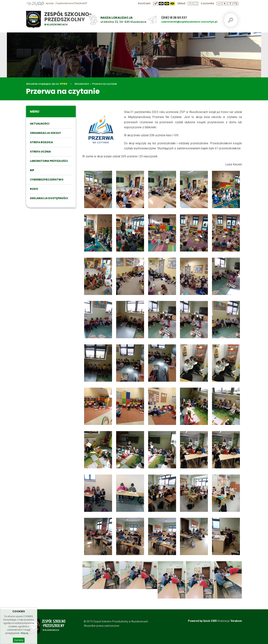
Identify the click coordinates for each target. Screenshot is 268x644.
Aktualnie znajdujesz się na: (47, 84)
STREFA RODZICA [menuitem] (41, 142)
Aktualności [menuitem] (40, 124)
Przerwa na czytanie (105, 84)
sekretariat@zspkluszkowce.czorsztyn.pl (189, 22)
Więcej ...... (26, 637)
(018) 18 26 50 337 (174, 18)
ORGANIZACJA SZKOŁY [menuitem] (45, 133)
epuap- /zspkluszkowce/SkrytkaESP (57, 3)
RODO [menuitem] (34, 189)
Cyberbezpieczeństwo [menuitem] (47, 180)
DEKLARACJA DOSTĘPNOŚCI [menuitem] (49, 198)
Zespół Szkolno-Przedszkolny (68, 17)
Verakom (236, 621)
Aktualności (82, 84)
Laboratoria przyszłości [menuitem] (49, 161)
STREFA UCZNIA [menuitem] (40, 152)
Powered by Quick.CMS (202, 621)
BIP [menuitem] (32, 170)
